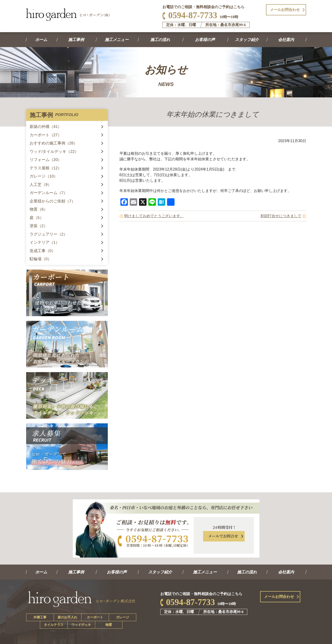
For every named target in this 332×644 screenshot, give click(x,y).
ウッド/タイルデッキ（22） (54, 152)
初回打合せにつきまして (281, 216)
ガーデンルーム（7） (49, 193)
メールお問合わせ (285, 10)
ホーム (41, 40)
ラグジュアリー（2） (49, 234)
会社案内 (286, 40)
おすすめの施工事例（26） (54, 143)
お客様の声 (205, 40)
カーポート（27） (46, 135)
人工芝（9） (41, 185)
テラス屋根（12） (46, 168)
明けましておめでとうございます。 (154, 216)
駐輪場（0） (41, 259)
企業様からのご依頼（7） (52, 201)
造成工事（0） (43, 251)
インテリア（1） (45, 242)
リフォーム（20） (46, 160)
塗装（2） (39, 226)
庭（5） (37, 218)
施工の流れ (160, 40)
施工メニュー (117, 40)
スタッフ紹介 (247, 40)
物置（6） (39, 209)
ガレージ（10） (44, 176)
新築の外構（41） (46, 127)
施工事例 (76, 40)
